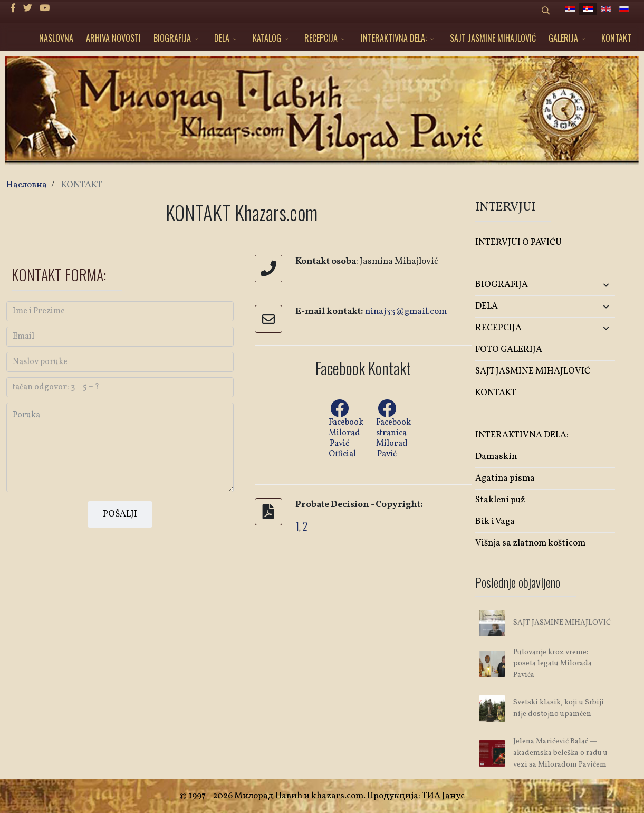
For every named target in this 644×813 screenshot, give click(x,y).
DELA (222, 38)
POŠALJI (120, 514)
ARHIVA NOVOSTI (113, 38)
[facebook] (13, 9)
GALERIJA (563, 38)
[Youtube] (45, 9)
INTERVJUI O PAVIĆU (518, 242)
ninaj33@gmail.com (406, 312)
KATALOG (267, 38)
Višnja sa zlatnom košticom (530, 543)
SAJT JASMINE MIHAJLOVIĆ (493, 38)
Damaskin (496, 457)
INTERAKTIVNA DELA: (394, 38)
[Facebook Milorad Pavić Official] (339, 409)
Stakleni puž (500, 500)
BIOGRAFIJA (172, 38)
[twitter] (28, 9)
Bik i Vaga (495, 522)
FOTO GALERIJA (509, 350)
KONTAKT (616, 38)
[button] (592, 285)
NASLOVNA (56, 38)
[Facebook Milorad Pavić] (387, 399)
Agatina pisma (505, 478)
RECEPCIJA (321, 38)
